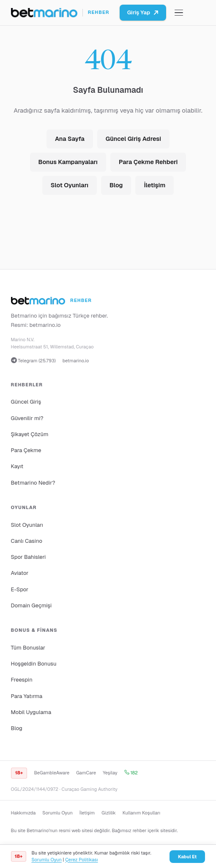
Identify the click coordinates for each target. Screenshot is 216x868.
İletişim (154, 185)
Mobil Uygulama (31, 712)
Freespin (22, 680)
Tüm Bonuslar (28, 648)
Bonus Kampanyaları (68, 162)
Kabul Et (187, 857)
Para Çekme (26, 450)
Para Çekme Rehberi (148, 162)
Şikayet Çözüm (30, 434)
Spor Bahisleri (29, 557)
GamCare (86, 773)
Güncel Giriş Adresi (133, 139)
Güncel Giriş (26, 402)
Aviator (20, 573)
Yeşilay (110, 773)
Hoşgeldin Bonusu (34, 664)
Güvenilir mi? (27, 418)
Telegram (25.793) (33, 360)
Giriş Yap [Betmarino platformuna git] (143, 12)
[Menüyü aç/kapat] (179, 13)
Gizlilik (108, 813)
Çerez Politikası (81, 860)
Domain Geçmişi (31, 605)
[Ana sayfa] (60, 13)
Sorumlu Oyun (57, 813)
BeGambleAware (52, 773)
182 (131, 773)
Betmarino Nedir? (33, 483)
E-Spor (20, 589)
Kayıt (17, 466)
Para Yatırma (27, 696)
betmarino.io (45, 325)
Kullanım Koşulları (141, 813)
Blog (116, 185)
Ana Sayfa (70, 139)
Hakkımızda (23, 813)
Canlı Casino (27, 541)
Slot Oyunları (70, 185)
